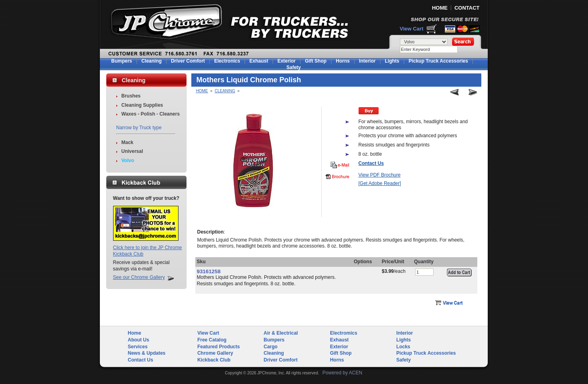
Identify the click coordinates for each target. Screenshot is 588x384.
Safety (294, 67)
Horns (343, 61)
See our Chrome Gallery (139, 277)
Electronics (227, 61)
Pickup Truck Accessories (438, 61)
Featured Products (219, 347)
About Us (139, 340)
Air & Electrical (281, 333)
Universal (132, 151)
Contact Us (141, 360)
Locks (403, 347)
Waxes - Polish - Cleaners (151, 114)
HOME (440, 8)
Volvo (128, 161)
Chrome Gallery (215, 353)
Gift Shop (316, 61)
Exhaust (259, 61)
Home (202, 91)
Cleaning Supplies (142, 105)
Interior (367, 61)
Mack (128, 142)
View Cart (411, 29)
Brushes (131, 96)
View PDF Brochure (380, 175)
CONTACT (467, 8)
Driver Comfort (188, 61)
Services (138, 347)
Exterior (287, 61)
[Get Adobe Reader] (380, 183)
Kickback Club (214, 360)
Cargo (271, 347)
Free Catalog (212, 340)
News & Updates (147, 353)
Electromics (344, 333)
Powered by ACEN (342, 373)
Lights (392, 61)
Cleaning (151, 61)
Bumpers (122, 61)
